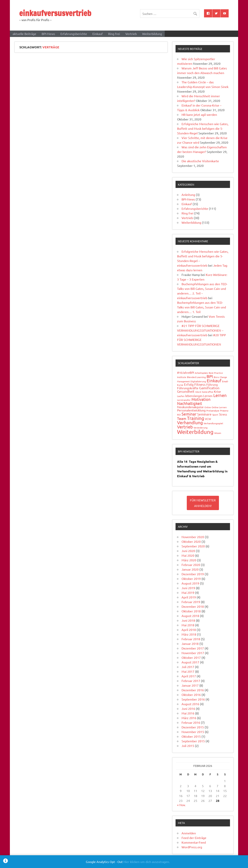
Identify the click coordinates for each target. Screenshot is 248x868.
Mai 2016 (188, 713)
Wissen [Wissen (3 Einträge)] (218, 433)
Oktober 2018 (191, 611)
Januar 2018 (190, 644)
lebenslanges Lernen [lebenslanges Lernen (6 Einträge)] (199, 396)
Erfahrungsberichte (74, 34)
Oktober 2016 (191, 695)
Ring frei (114, 34)
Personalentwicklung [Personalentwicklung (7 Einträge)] (191, 410)
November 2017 (193, 653)
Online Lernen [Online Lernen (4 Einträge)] (219, 407)
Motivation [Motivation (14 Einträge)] (201, 399)
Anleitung (188, 195)
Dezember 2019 (193, 574)
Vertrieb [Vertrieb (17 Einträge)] (185, 427)
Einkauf (98, 34)
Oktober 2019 (191, 579)
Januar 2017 (190, 685)
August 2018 (190, 616)
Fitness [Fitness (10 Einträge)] (200, 384)
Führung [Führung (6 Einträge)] (212, 384)
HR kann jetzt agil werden (199, 114)
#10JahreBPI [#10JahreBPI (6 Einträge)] (186, 373)
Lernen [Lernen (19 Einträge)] (220, 395)
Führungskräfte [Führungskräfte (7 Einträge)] (188, 388)
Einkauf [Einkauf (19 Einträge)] (214, 381)
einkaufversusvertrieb (55, 13)
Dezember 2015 (193, 727)
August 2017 (190, 662)
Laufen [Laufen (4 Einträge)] (181, 396)
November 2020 (193, 537)
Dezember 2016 (193, 690)
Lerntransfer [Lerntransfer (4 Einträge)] (184, 400)
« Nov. (181, 805)
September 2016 (193, 699)
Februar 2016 (191, 722)
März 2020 (189, 560)
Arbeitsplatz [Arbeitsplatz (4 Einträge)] (201, 373)
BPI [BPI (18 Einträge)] (210, 376)
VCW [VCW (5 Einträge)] (208, 419)
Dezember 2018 (193, 606)
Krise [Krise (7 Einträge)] (217, 391)
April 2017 (189, 676)
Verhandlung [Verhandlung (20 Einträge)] (190, 422)
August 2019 (190, 583)
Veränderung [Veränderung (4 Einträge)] (201, 428)
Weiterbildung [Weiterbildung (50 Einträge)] (195, 432)
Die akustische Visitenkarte (200, 161)
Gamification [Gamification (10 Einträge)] (209, 388)
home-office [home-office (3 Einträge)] (208, 392)
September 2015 (193, 741)
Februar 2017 (191, 681)
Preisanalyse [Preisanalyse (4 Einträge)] (213, 411)
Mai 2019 (188, 592)
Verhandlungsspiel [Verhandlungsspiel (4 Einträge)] (213, 423)
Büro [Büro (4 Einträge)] (216, 377)
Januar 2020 (190, 569)
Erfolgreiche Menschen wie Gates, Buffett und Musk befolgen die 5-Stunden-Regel (203, 128)
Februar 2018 (191, 639)
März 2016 (189, 718)
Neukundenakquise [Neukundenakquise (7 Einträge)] (190, 407)
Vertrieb (131, 34)
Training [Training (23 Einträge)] (196, 418)
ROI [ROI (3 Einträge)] (179, 415)
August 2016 (190, 704)
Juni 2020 (188, 551)
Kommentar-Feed (194, 842)
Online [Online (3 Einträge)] (208, 407)
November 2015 (193, 732)
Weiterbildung (152, 34)
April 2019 (189, 597)
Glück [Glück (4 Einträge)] (198, 392)
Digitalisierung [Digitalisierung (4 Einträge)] (198, 381)
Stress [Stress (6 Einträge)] (223, 414)
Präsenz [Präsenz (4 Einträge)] (224, 411)
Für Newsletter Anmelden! (203, 503)
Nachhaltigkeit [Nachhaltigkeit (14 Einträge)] (190, 403)
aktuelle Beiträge (24, 34)
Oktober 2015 (191, 736)
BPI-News (48, 34)
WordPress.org (192, 847)
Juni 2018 (188, 620)
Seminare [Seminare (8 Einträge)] (204, 414)
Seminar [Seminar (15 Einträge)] (189, 414)
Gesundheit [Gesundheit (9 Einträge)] (186, 391)
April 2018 (189, 630)
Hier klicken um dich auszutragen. (147, 862)
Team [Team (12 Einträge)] (182, 418)
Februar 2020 (191, 565)
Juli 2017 (188, 667)
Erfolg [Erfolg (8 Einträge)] (189, 384)
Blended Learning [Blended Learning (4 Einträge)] (196, 377)
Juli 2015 (188, 746)
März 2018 (189, 634)
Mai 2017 (188, 671)
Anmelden (189, 833)
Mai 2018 (188, 625)
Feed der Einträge (194, 838)
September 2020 (193, 546)
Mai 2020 (188, 555)
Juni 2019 (188, 588)
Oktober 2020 (191, 541)
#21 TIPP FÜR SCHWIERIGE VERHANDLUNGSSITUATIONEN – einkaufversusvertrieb (200, 330)
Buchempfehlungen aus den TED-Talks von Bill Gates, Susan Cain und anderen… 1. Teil (201, 307)
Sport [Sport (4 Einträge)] (215, 415)
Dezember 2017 (193, 648)
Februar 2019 (191, 602)
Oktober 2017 (191, 657)
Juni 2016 (188, 708)
